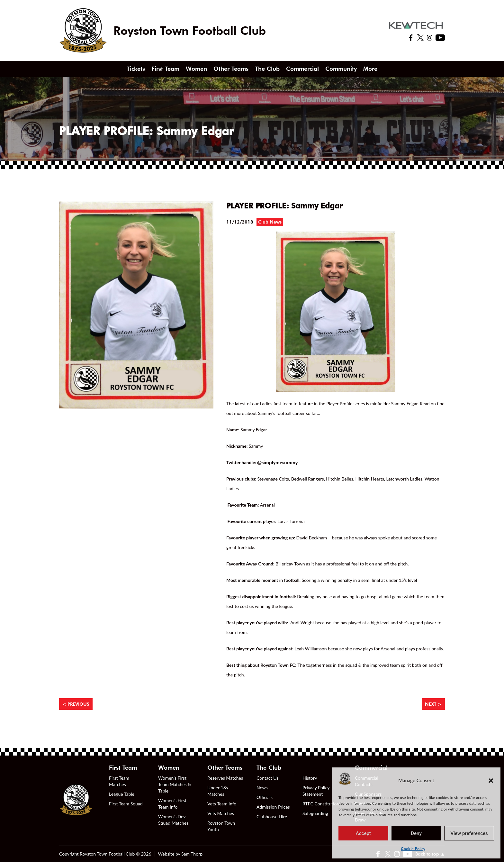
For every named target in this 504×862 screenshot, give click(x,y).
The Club (267, 69)
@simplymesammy (277, 463)
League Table (122, 794)
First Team (165, 69)
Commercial (302, 69)
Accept (363, 833)
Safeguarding (315, 813)
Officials (265, 797)
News (262, 788)
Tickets (136, 69)
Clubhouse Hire (272, 816)
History (310, 778)
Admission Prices (273, 807)
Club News (270, 222)
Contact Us (267, 778)
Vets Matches (221, 813)
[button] (491, 780)
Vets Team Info (222, 804)
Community (341, 69)
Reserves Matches (225, 778)
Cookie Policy (413, 849)
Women (196, 69)
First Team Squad (126, 804)
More (370, 69)
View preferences (469, 833)
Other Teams (231, 69)
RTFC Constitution (321, 804)
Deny (416, 833)
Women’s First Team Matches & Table (175, 784)
